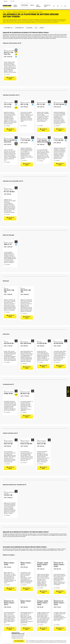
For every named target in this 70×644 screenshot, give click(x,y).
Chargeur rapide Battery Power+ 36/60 (43, 565)
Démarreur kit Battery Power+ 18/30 (59, 603)
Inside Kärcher (38, 6)
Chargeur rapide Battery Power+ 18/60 (43, 603)
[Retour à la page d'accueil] (8, 6)
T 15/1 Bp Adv (25, 140)
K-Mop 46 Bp (8, 394)
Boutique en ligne (47, 6)
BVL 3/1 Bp (41, 104)
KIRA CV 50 (8, 244)
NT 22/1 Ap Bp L (10, 192)
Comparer (8, 74)
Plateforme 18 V (19, 28)
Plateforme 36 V (8, 28)
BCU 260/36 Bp (26, 343)
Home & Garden (15, 6)
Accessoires (29, 28)
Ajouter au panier (10, 78)
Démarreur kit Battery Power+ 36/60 (59, 565)
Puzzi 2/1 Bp (41, 444)
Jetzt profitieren (19, 641)
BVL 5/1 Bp (24, 104)
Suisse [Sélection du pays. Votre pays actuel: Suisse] (6, 1)
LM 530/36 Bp (9, 343)
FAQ (36, 28)
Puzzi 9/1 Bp (8, 444)
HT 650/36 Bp (42, 343)
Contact (42, 28)
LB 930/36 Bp (58, 343)
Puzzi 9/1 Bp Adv (26, 444)
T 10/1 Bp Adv (59, 140)
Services (32, 5)
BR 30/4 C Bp (25, 394)
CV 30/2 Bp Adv (59, 104)
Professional (25, 5)
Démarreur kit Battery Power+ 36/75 (9, 603)
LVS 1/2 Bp (8, 104)
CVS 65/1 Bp (8, 495)
